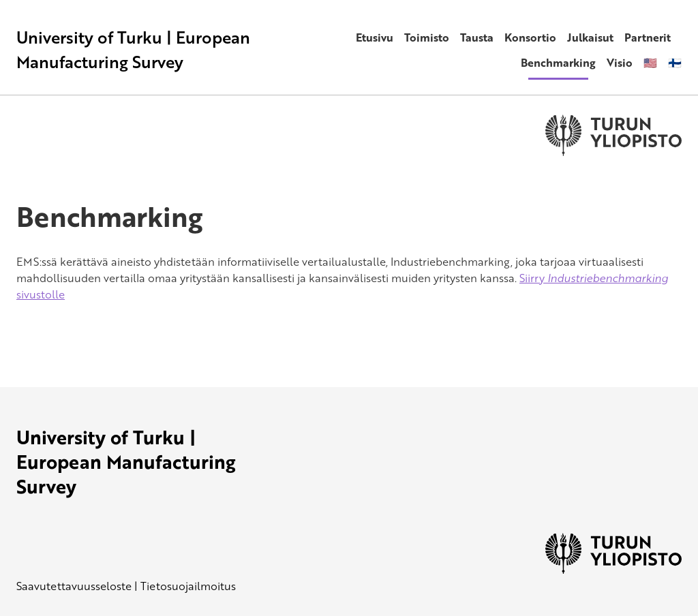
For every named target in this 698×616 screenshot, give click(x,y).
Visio (620, 63)
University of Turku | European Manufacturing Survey (133, 49)
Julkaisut (590, 37)
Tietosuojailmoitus (188, 586)
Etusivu (375, 37)
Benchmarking (558, 63)
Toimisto (427, 37)
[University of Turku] (613, 570)
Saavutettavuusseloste (74, 586)
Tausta (477, 37)
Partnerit (648, 37)
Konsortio (530, 37)
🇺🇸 (650, 63)
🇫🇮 (675, 63)
